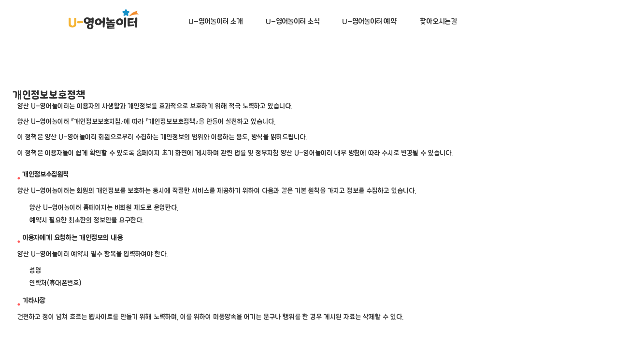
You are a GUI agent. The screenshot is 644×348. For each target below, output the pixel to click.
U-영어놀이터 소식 (293, 22)
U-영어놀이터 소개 (216, 22)
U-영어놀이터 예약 (369, 22)
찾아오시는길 (438, 22)
